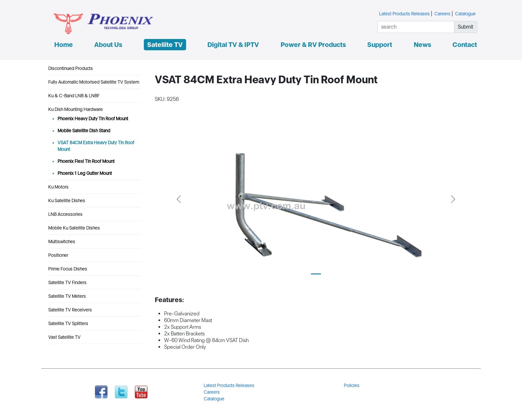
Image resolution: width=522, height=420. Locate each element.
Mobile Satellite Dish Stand (84, 131)
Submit (466, 27)
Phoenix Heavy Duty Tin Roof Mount (93, 119)
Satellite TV (165, 45)
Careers (442, 14)
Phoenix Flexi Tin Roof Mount (86, 161)
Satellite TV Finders (67, 282)
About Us (108, 45)
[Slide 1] (316, 274)
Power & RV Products (313, 45)
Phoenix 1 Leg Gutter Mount (85, 173)
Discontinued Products (71, 68)
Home (64, 45)
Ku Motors (58, 187)
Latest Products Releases (404, 14)
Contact (465, 45)
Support (380, 45)
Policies (352, 385)
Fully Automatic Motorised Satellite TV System (94, 82)
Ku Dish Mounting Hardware (76, 109)
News (422, 45)
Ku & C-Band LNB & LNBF (74, 96)
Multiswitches (62, 241)
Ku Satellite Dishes (67, 201)
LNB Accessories (65, 214)
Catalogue (465, 14)
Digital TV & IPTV (233, 45)
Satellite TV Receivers (70, 310)
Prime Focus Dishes (68, 269)
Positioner (58, 255)
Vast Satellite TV (64, 337)
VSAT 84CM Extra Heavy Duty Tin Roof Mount (96, 146)
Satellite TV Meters (67, 296)
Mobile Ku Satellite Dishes (74, 228)
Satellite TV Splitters (68, 323)
